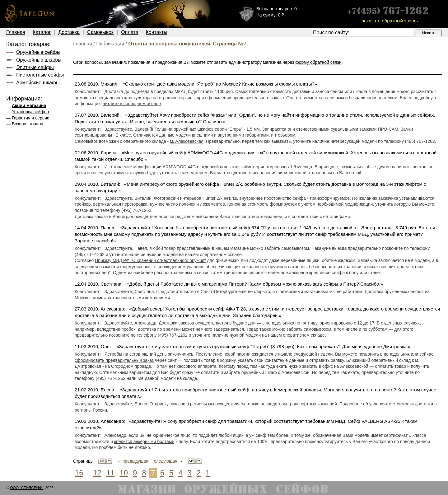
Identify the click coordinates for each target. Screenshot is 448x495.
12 (97, 473)
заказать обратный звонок (390, 21)
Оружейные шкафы (39, 60)
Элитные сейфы (35, 67)
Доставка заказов (176, 323)
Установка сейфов (30, 112)
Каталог (42, 32)
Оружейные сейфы (38, 52)
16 (79, 473)
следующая (166, 461)
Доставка (69, 32)
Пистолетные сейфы (40, 75)
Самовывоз (100, 32)
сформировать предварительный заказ (114, 360)
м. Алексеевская (187, 141)
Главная (16, 32)
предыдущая (135, 461)
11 (111, 473)
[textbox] (363, 33)
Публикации (110, 44)
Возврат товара (28, 124)
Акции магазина (29, 105)
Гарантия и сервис (30, 118)
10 (124, 473)
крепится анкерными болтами (144, 441)
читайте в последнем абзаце (132, 104)
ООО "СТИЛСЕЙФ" (26, 488)
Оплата (130, 32)
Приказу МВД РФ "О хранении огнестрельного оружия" (150, 260)
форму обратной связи (318, 62)
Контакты (157, 32)
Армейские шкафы (38, 83)
